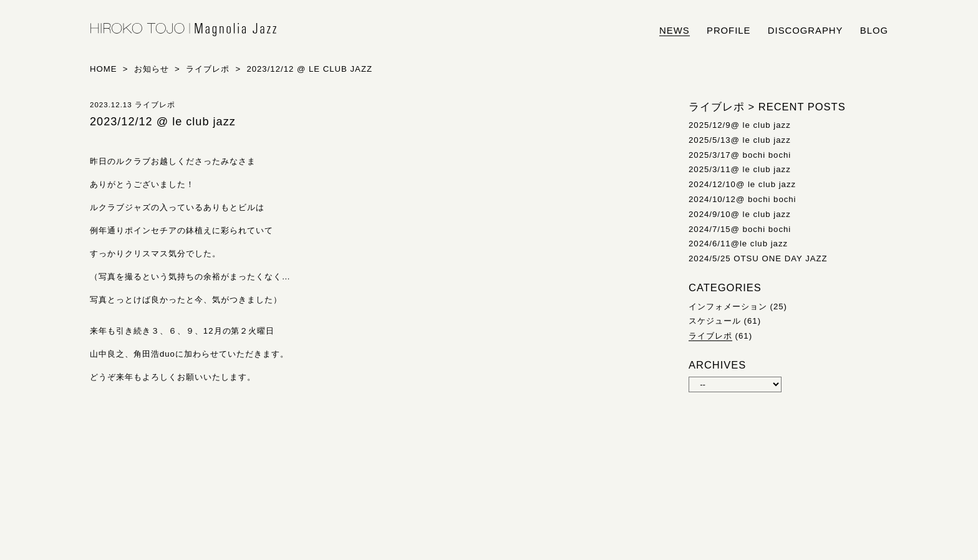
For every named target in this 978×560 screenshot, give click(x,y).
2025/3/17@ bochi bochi (740, 155)
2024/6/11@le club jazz (738, 244)
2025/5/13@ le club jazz (740, 140)
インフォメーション (728, 307)
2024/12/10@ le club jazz (742, 184)
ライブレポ (710, 336)
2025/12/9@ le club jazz (740, 125)
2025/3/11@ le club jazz (740, 169)
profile (729, 31)
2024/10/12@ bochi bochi (743, 199)
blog (874, 31)
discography (806, 31)
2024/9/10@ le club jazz (740, 214)
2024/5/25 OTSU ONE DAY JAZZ (758, 258)
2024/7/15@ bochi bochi (740, 229)
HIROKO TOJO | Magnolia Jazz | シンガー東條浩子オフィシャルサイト (183, 30)
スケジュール (715, 321)
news (675, 31)
